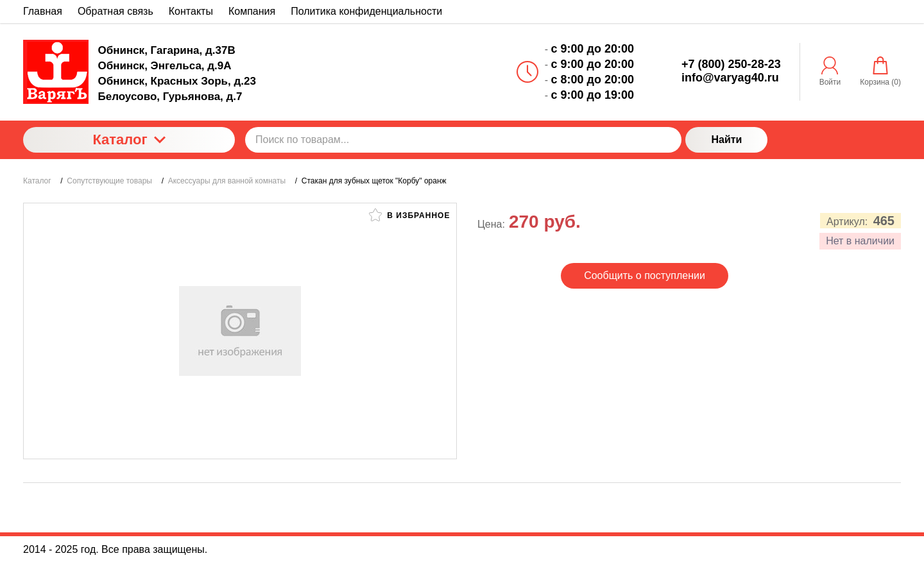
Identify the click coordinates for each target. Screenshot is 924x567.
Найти (726, 140)
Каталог (129, 140)
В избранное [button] (409, 215)
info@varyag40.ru (730, 78)
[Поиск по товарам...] (463, 140)
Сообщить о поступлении (645, 275)
